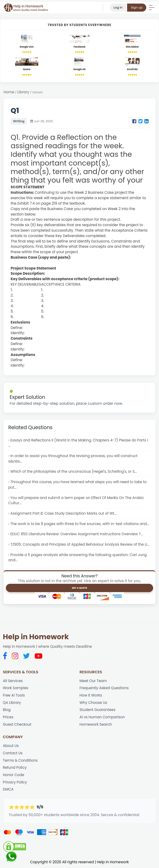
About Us (11, 747)
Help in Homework (36, 638)
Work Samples (16, 689)
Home (9, 92)
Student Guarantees (98, 711)
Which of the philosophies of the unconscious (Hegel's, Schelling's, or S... (74, 472)
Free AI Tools (14, 696)
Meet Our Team (93, 681)
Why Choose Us (94, 703)
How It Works (91, 696)
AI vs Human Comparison (102, 718)
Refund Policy (15, 769)
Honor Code (14, 776)
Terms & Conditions (20, 761)
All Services (13, 681)
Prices (8, 718)
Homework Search (96, 725)
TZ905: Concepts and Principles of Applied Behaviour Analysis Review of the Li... (80, 545)
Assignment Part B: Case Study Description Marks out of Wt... (64, 514)
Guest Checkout (17, 725)
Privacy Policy (15, 783)
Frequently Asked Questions (104, 689)
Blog (7, 711)
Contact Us (13, 754)
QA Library (12, 703)
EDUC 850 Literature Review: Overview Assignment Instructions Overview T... (77, 534)
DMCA (8, 790)
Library (23, 92)
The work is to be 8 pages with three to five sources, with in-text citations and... (80, 524)
